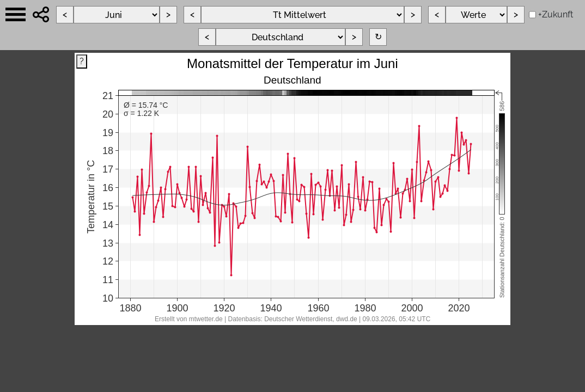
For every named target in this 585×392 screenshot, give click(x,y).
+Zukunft (556, 14)
